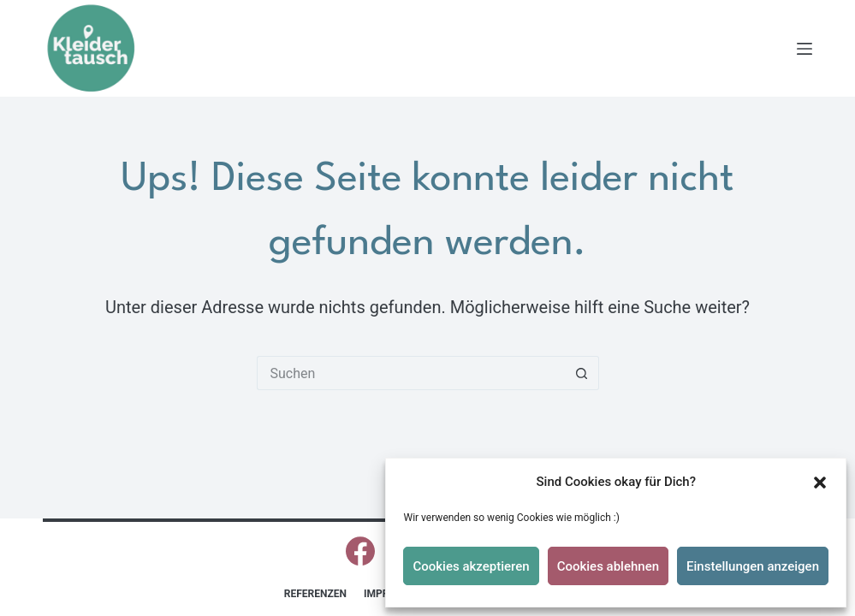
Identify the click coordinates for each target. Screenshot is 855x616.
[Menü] (805, 49)
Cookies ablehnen (608, 566)
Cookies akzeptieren (471, 566)
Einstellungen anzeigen (753, 566)
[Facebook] (360, 551)
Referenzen (315, 594)
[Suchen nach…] (411, 373)
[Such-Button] (582, 373)
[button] (820, 483)
